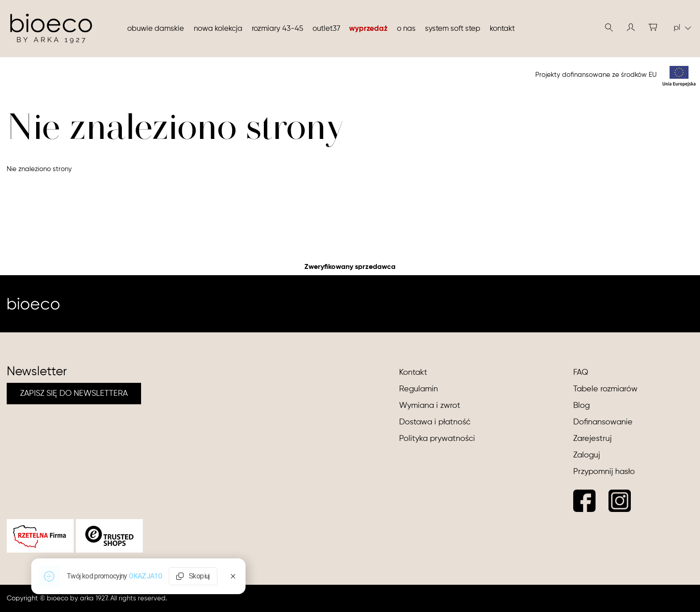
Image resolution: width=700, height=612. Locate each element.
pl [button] (682, 28)
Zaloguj (587, 455)
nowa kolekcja (218, 29)
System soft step (453, 29)
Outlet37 (326, 29)
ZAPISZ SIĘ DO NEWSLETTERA (74, 394)
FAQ (581, 373)
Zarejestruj (592, 439)
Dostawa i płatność (435, 422)
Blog (581, 406)
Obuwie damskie (156, 29)
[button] (631, 27)
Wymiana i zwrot (430, 406)
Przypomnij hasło (604, 472)
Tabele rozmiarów (605, 389)
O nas (406, 29)
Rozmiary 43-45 (277, 29)
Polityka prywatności (437, 439)
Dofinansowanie (603, 422)
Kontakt (502, 29)
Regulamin (419, 389)
